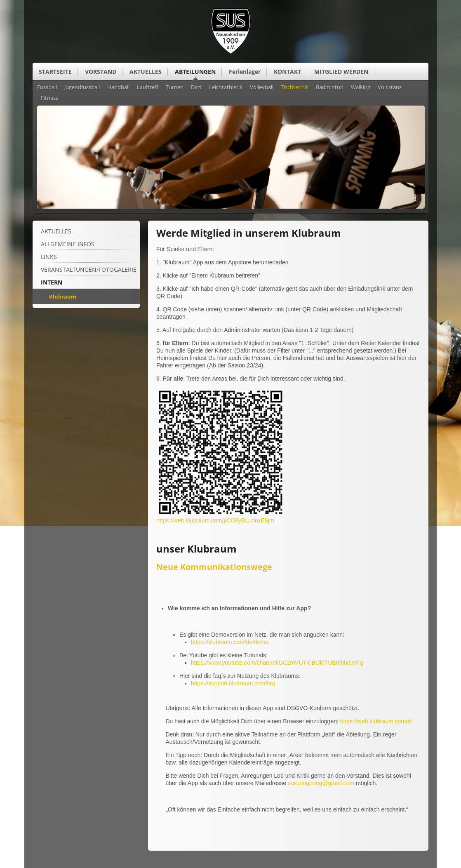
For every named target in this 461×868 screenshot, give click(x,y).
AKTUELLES (146, 72)
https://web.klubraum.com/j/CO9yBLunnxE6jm (215, 520)
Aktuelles (56, 231)
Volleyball (262, 87)
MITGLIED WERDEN (341, 72)
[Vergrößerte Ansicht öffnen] (221, 515)
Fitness (49, 98)
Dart (196, 87)
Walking (361, 87)
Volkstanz (390, 87)
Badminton (330, 87)
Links (49, 257)
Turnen (175, 87)
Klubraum (63, 296)
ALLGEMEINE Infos (68, 244)
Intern (52, 282)
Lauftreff (148, 87)
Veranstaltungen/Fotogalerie (89, 269)
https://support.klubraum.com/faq (233, 683)
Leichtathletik (226, 87)
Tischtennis (295, 87)
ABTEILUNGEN (195, 72)
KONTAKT (287, 72)
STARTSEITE (55, 72)
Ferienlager (245, 72)
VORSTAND (101, 72)
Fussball (47, 87)
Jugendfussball (82, 87)
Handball (118, 87)
